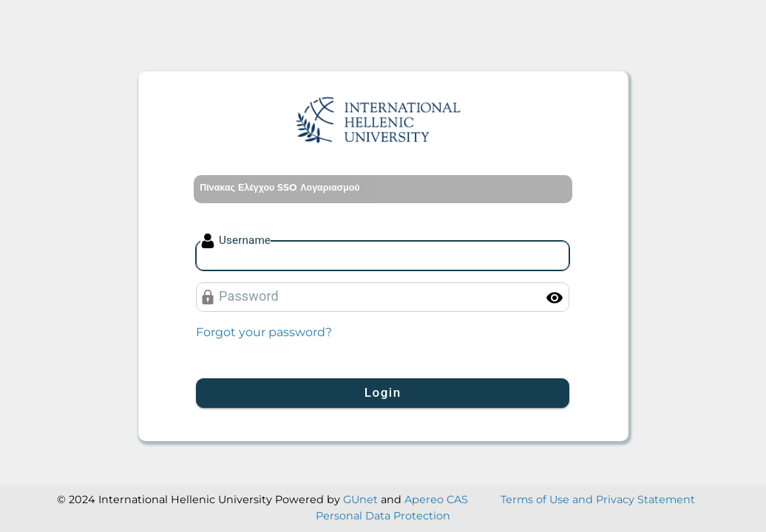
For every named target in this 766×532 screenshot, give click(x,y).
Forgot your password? (264, 332)
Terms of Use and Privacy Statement (598, 499)
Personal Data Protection (383, 516)
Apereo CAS (436, 499)
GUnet (360, 499)
